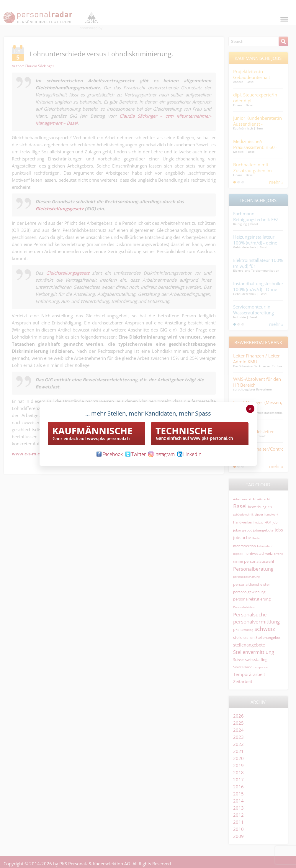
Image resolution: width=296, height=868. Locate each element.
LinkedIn (189, 454)
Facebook (110, 454)
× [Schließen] (250, 409)
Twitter (136, 454)
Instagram (162, 454)
